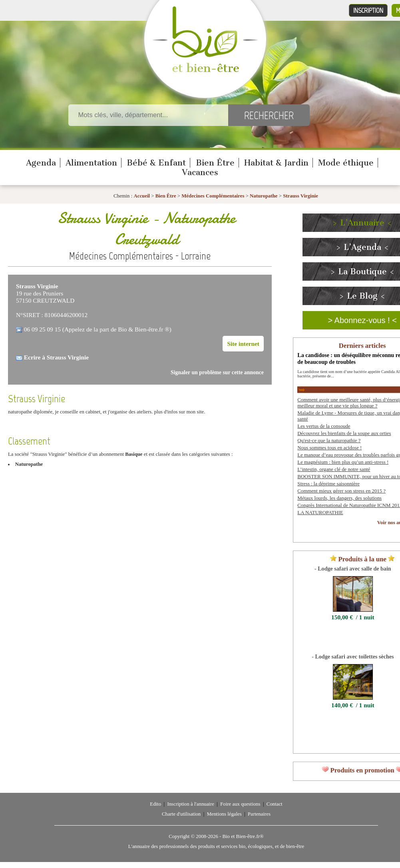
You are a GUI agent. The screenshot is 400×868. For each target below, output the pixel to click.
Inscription (368, 10)
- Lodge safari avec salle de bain (353, 569)
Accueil (142, 196)
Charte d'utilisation (181, 814)
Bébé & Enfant (156, 163)
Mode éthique (346, 163)
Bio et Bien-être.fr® (243, 836)
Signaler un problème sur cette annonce (217, 372)
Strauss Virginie (300, 196)
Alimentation (91, 163)
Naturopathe (264, 196)
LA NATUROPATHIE (320, 513)
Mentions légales (224, 814)
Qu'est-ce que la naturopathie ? (329, 441)
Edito (155, 804)
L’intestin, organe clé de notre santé (334, 469)
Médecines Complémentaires (213, 196)
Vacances (200, 172)
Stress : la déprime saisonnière (328, 484)
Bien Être (215, 163)
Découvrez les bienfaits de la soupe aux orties (344, 433)
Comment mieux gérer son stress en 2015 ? (341, 491)
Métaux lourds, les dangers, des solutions (339, 498)
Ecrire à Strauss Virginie (56, 357)
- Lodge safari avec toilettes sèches (353, 656)
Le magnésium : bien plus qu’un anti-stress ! (343, 462)
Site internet (243, 344)
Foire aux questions (240, 804)
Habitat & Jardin (276, 163)
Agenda (41, 163)
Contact (275, 804)
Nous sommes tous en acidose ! (329, 448)
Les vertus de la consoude (324, 426)
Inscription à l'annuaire (190, 804)
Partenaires (259, 814)
